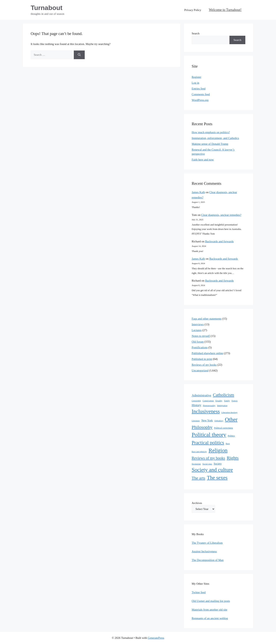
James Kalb (198, 192)
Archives (197, 503)
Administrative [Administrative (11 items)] (201, 395)
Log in (195, 83)
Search (196, 33)
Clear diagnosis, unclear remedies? (221, 215)
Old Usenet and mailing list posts (211, 601)
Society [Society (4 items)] (218, 464)
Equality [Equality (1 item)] (219, 401)
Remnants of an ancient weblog (210, 618)
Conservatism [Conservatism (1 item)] (208, 401)
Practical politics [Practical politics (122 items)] (208, 443)
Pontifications (200, 347)
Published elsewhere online (207, 353)
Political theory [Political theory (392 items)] (209, 435)
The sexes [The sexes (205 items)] (217, 478)
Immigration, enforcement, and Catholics (215, 138)
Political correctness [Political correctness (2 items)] (223, 428)
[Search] (79, 55)
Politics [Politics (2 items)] (231, 436)
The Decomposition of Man (208, 560)
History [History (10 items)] (196, 405)
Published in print (202, 359)
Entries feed (199, 89)
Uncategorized (200, 370)
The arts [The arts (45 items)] (198, 478)
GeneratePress (156, 638)
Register (196, 77)
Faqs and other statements (207, 319)
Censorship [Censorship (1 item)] (196, 401)
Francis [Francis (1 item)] (235, 401)
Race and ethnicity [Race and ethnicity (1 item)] (199, 452)
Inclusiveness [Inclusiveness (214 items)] (206, 411)
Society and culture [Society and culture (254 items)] (212, 470)
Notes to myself (201, 336)
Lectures (197, 330)
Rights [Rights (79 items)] (233, 458)
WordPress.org (200, 100)
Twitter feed (199, 592)
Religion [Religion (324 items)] (218, 450)
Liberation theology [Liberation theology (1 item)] (229, 412)
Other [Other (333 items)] (231, 419)
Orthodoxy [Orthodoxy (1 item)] (219, 421)
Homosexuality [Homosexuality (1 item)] (209, 406)
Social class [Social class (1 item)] (207, 464)
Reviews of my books (204, 365)
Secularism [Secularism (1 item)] (196, 464)
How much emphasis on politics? (211, 132)
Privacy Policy (193, 10)
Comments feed (201, 94)
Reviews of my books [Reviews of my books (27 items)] (208, 458)
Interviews (198, 324)
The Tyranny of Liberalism (207, 543)
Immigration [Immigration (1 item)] (222, 406)
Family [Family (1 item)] (227, 401)
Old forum (198, 342)
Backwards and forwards (219, 241)
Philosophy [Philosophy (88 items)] (202, 427)
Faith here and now (203, 160)
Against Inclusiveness (204, 551)
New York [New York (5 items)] (207, 420)
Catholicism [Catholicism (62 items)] (224, 395)
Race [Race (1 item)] (228, 444)
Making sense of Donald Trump (210, 144)
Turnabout (47, 8)
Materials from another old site (209, 610)
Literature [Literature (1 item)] (196, 421)
